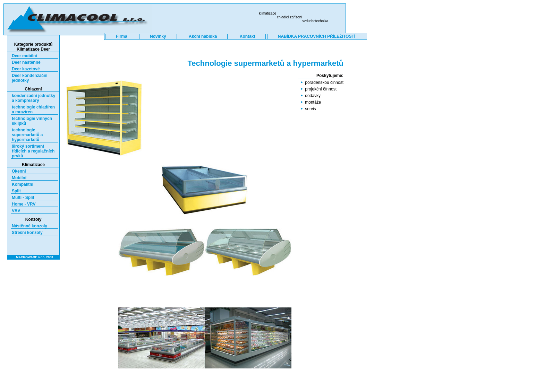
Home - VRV (24, 204)
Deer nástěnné (26, 62)
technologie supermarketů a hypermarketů (27, 135)
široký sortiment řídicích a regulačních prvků (33, 151)
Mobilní (19, 178)
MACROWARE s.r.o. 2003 (35, 257)
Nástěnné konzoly (29, 226)
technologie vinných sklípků (32, 121)
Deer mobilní (24, 56)
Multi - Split (23, 198)
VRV (16, 211)
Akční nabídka (203, 36)
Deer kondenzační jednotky (30, 78)
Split (16, 191)
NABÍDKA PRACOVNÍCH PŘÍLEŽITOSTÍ (317, 36)
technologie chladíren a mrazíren (33, 110)
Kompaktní (23, 184)
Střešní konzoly (27, 233)
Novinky (158, 36)
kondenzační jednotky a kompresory (33, 98)
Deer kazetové (26, 69)
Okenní (19, 171)
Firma (122, 36)
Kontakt (248, 36)
